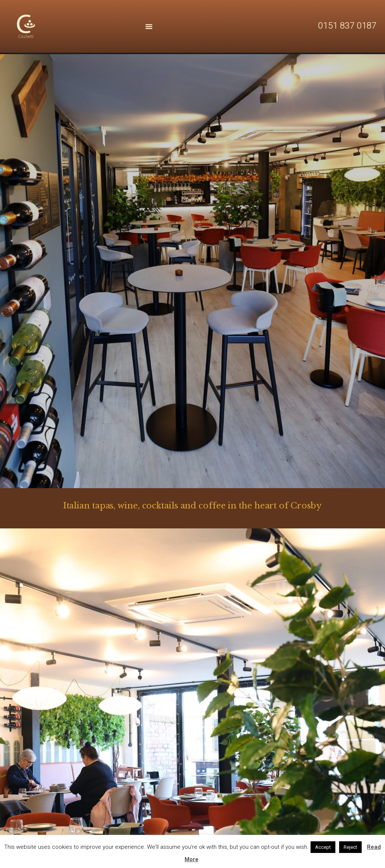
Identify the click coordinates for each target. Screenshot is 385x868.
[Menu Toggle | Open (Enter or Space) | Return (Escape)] (149, 26)
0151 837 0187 (347, 26)
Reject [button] (350, 847)
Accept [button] (323, 847)
